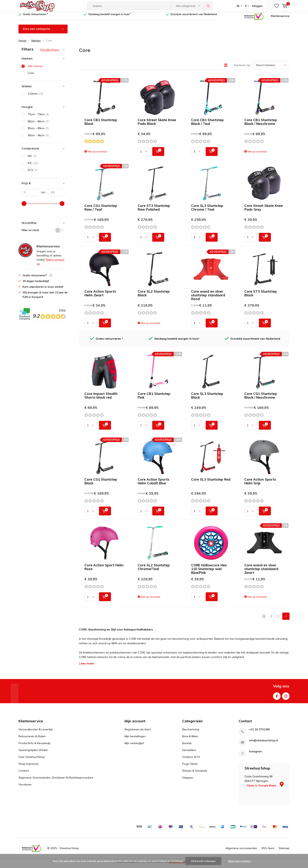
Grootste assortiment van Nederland (194, 17)
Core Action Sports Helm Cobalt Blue (154, 484)
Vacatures (25, 787)
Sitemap (284, 851)
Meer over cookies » (240, 861)
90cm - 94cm (38, 138)
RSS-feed (268, 851)
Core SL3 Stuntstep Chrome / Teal (207, 210)
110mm (35, 97)
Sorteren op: (242, 68)
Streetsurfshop (69, 851)
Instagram (286, 698)
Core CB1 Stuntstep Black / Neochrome (261, 125)
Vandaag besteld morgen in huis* (109, 17)
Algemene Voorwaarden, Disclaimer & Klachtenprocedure (56, 780)
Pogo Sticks (190, 767)
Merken (36, 43)
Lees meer (87, 666)
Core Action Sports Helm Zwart (100, 296)
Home (22, 43)
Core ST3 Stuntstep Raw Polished (154, 210)
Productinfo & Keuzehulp (34, 746)
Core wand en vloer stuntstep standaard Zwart (261, 572)
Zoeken (208, 6)
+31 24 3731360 (259, 732)
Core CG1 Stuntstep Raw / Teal (101, 210)
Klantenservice (280, 19)
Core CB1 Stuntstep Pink (154, 398)
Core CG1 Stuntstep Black (101, 484)
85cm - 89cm (38, 131)
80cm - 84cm (38, 124)
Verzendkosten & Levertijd (35, 732)
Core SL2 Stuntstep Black (154, 296)
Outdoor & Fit (191, 760)
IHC (33, 166)
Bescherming (191, 732)
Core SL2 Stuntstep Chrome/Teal (154, 570)
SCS (33, 173)
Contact (24, 774)
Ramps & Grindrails (195, 774)
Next (286, 619)
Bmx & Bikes (190, 739)
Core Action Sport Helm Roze (104, 570)
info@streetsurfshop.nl (264, 743)
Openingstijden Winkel (33, 753)
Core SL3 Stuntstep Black (207, 398)
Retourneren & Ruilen (32, 739)
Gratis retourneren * (36, 17)
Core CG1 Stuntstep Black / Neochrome (261, 398)
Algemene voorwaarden (241, 851)
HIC (32, 159)
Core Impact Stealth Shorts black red (101, 398)
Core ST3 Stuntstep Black (261, 296)
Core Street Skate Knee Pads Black (157, 125)
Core (31, 76)
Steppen (188, 780)
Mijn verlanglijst (134, 746)
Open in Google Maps (265, 788)
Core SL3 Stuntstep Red (211, 482)
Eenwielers (189, 753)
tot (42, 195)
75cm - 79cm (38, 117)
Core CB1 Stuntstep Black (101, 125)
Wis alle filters (49, 53)
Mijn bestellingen (135, 739)
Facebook (277, 698)
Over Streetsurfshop (32, 760)
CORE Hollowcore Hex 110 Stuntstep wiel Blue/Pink (209, 572)
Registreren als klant (138, 732)
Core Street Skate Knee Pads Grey (264, 210)
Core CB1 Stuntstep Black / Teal (207, 125)
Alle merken (35, 69)
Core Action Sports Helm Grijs (260, 484)
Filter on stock (43, 233)
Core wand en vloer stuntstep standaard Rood (208, 298)
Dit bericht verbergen (203, 861)
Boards (187, 746)
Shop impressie (28, 767)
